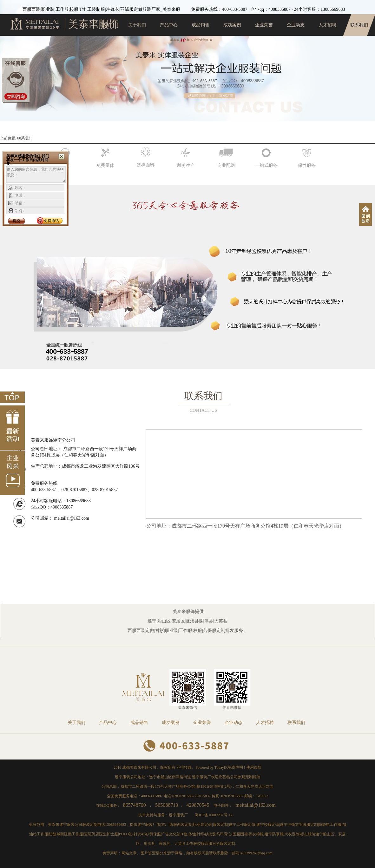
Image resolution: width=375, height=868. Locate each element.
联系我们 (359, 25)
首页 (105, 25)
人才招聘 (327, 25)
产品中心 (169, 25)
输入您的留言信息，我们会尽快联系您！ (36, 174)
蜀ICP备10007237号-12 (214, 815)
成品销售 (201, 25)
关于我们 (137, 25)
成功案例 (232, 25)
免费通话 (51, 221)
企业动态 (296, 25)
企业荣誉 (264, 25)
